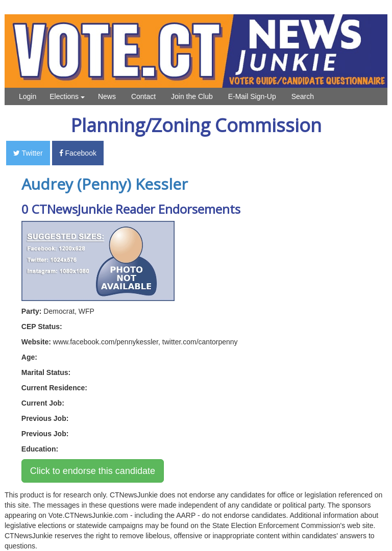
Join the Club (192, 96)
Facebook (78, 153)
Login (28, 96)
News (107, 96)
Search (303, 96)
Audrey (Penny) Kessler (105, 184)
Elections (67, 96)
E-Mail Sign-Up (252, 96)
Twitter (28, 153)
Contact (143, 96)
